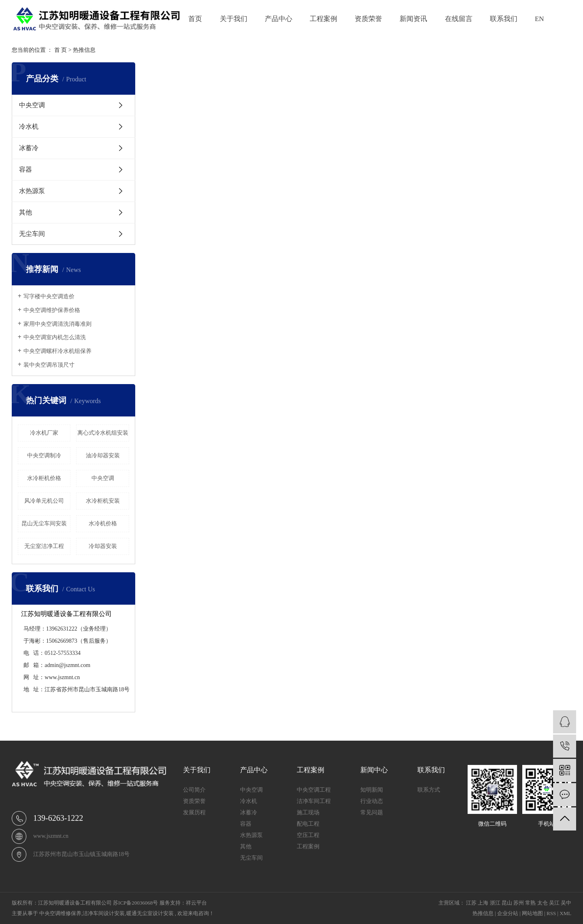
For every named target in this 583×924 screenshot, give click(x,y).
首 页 (61, 50)
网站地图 (532, 913)
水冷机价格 (103, 524)
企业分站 (508, 913)
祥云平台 (196, 903)
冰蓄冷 (29, 148)
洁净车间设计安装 (104, 913)
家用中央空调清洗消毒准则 (57, 324)
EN (539, 19)
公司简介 (194, 790)
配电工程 (308, 824)
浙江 (495, 903)
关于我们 (234, 19)
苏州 (519, 903)
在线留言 (459, 19)
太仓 (543, 903)
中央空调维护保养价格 (52, 310)
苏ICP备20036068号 (135, 903)
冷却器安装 (103, 546)
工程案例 (323, 19)
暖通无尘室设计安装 (150, 913)
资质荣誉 (368, 19)
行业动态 (372, 801)
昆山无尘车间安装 (44, 524)
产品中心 (279, 19)
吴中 (566, 903)
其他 (26, 212)
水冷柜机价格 (44, 478)
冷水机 (29, 126)
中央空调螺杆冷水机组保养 (57, 351)
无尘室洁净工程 (44, 546)
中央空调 (32, 105)
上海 (483, 903)
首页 (195, 19)
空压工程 (308, 835)
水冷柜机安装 (103, 501)
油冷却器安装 (103, 456)
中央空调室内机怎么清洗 (55, 337)
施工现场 (308, 812)
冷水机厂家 (44, 433)
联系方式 (429, 790)
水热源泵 (32, 191)
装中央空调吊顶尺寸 (49, 365)
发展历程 (194, 812)
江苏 (471, 903)
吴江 (554, 903)
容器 (26, 169)
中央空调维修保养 (60, 913)
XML (565, 913)
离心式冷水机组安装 (103, 433)
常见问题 (372, 812)
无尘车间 (32, 234)
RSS (551, 913)
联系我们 (504, 19)
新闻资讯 (413, 19)
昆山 (507, 903)
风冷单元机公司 (44, 501)
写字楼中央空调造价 (49, 296)
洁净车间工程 (314, 801)
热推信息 (84, 50)
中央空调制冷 (44, 456)
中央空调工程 (314, 790)
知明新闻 (372, 790)
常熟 (530, 903)
